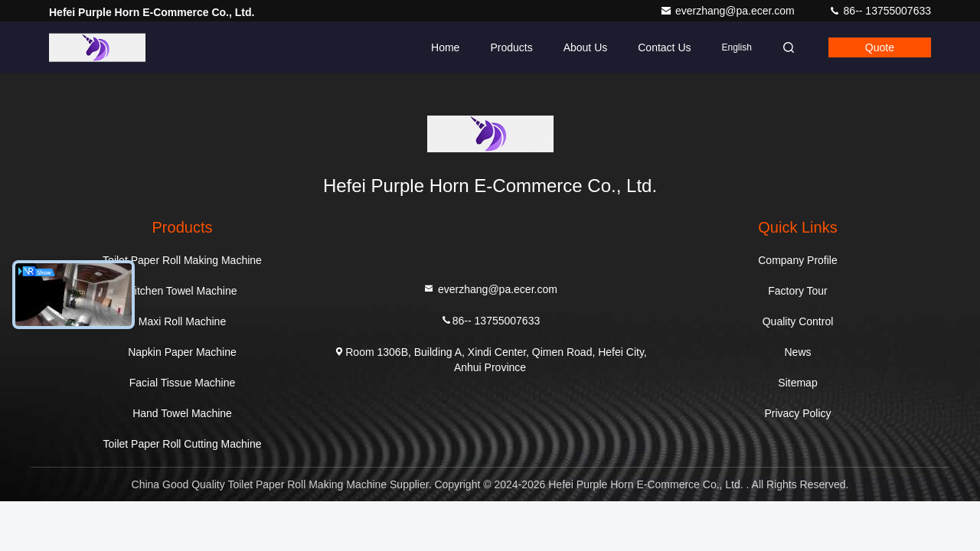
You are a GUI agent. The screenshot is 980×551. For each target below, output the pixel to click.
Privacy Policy (797, 413)
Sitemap (797, 383)
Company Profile (798, 260)
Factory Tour (798, 291)
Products (511, 47)
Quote (880, 47)
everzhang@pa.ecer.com (729, 11)
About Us (586, 47)
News (797, 352)
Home (445, 47)
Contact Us (664, 47)
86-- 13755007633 (880, 11)
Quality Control (798, 321)
